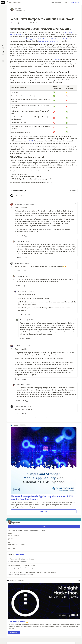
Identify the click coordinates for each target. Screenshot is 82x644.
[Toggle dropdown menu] (76, 204)
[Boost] (3, 65)
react (35, 23)
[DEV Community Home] (3, 2)
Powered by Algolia (55, 2)
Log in (66, 2)
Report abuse (49, 418)
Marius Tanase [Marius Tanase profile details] (19, 263)
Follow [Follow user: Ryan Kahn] (44, 527)
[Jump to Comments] (3, 53)
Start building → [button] (14, 633)
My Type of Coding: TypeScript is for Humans (44, 560)
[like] (17, 236)
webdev (14, 23)
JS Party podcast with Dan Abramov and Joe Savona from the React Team (49, 39)
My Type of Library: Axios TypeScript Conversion (44, 567)
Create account (75, 2)
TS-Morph (57, 59)
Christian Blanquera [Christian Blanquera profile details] (21, 406)
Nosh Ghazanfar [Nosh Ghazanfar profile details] (23, 291)
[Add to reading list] (3, 60)
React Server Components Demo (49, 41)
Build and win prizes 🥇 (18, 622)
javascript (21, 23)
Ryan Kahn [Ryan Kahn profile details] (20, 241)
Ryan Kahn (18, 9)
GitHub (31, 141)
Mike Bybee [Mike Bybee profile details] (18, 204)
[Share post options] (3, 71)
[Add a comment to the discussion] (46, 197)
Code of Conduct (39, 418)
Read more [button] (44, 511)
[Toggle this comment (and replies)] (12, 207)
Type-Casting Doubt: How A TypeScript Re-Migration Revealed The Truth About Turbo (44, 574)
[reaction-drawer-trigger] (3, 47)
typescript (28, 23)
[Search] (8, 2)
